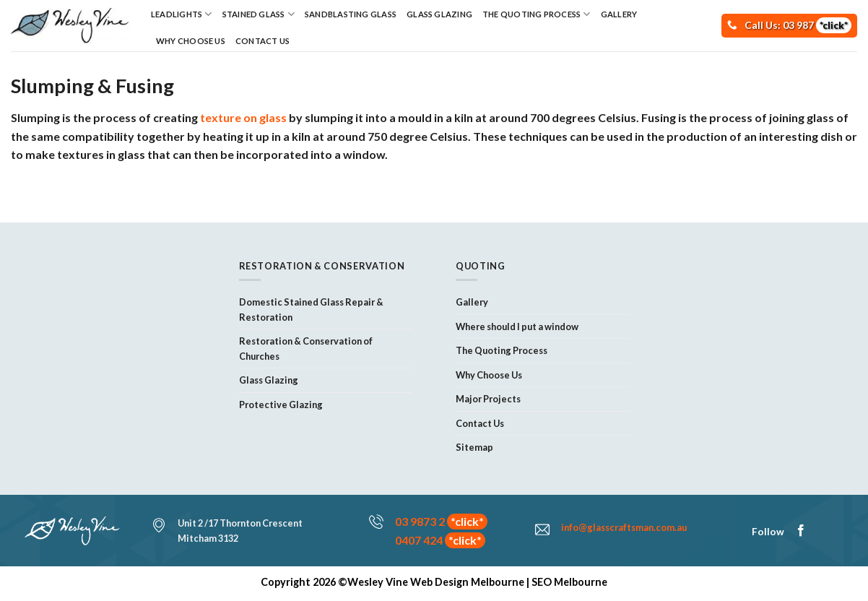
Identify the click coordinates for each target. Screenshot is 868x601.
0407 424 (440, 540)
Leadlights (182, 14)
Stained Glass (259, 14)
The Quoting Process (537, 14)
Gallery (619, 14)
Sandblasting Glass (351, 14)
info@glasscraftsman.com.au (624, 527)
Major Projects (488, 399)
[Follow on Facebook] (801, 531)
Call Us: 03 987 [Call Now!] (798, 25)
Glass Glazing (439, 14)
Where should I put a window (517, 327)
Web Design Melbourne (467, 582)
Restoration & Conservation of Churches (306, 348)
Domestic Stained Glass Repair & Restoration (311, 309)
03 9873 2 (441, 521)
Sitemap (474, 447)
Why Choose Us (191, 41)
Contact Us (262, 41)
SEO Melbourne (569, 582)
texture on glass (243, 117)
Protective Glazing (281, 405)
